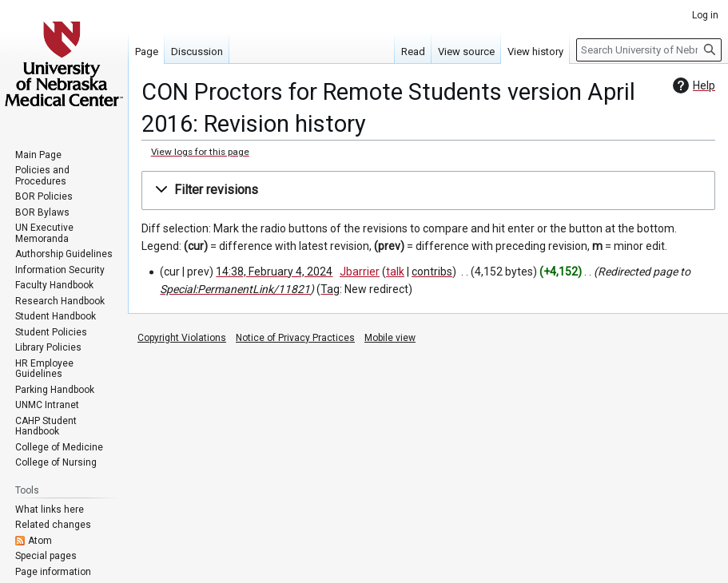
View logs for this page (200, 152)
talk (395, 272)
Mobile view (390, 338)
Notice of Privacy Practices (295, 338)
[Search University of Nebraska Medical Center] (649, 50)
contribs (432, 272)
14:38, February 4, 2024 (274, 272)
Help (692, 85)
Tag (330, 289)
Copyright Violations (182, 338)
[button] (428, 190)
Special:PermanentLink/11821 (235, 289)
